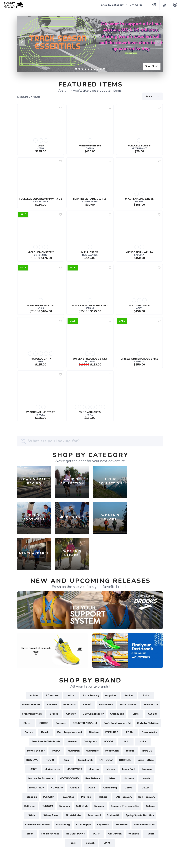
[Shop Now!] (90, 44)
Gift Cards (136, 5)
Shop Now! (152, 66)
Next (158, 43)
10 (104, 69)
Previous (22, 43)
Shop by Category (112, 5)
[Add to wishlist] (61, 108)
